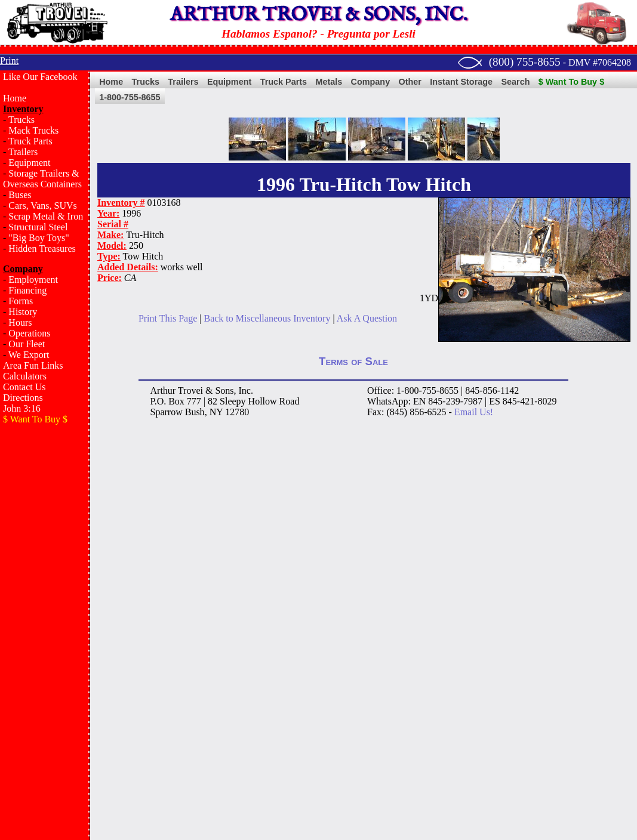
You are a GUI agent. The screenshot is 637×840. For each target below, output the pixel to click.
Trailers (23, 152)
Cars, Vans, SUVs (42, 206)
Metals (329, 82)
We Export (29, 355)
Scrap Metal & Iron (46, 216)
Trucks (21, 120)
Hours (20, 322)
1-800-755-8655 (130, 97)
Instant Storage (461, 82)
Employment (33, 280)
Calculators (25, 376)
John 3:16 (22, 408)
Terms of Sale (353, 361)
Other (410, 82)
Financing (27, 290)
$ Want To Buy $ (571, 82)
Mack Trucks (33, 130)
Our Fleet (27, 344)
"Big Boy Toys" (39, 238)
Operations (29, 333)
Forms (21, 301)
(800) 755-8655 (525, 62)
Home (15, 98)
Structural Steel (38, 227)
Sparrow (167, 412)
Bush (195, 412)
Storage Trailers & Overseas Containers (42, 179)
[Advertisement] (45, 624)
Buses (20, 195)
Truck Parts (30, 141)
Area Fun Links (33, 365)
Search (515, 82)
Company (371, 82)
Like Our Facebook (40, 77)
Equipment (29, 163)
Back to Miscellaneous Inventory (267, 318)
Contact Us (24, 387)
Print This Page (168, 318)
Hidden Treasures (42, 248)
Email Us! (474, 412)
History (23, 312)
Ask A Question (367, 318)
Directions (23, 398)
